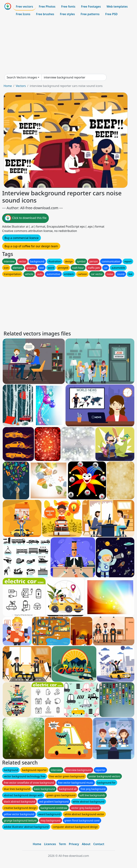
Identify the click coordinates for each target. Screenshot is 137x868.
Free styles (67, 14)
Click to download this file (25, 218)
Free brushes (45, 14)
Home (8, 86)
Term (62, 844)
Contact (99, 844)
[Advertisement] (68, 46)
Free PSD (111, 14)
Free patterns (90, 14)
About (86, 844)
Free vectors (24, 6)
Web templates (117, 6)
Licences (50, 844)
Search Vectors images (22, 77)
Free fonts (68, 6)
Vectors (21, 86)
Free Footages (91, 6)
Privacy (74, 844)
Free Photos (47, 6)
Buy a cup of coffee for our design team (31, 246)
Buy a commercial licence (22, 238)
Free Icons (23, 14)
